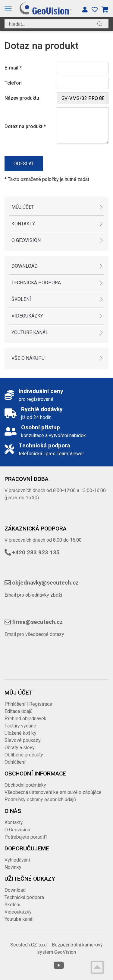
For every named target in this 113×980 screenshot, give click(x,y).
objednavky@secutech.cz (45, 583)
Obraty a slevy (20, 748)
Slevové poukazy (23, 740)
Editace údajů (19, 711)
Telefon (13, 83)
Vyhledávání (17, 860)
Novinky (13, 867)
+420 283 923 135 (36, 553)
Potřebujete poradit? (26, 837)
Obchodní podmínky (25, 785)
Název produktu (22, 98)
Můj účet (23, 207)
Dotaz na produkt (25, 126)
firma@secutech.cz (37, 622)
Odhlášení (15, 762)
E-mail (13, 68)
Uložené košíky (20, 733)
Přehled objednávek (25, 719)
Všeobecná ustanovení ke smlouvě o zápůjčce (53, 792)
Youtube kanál (30, 332)
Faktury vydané (20, 726)
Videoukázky (27, 316)
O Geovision (26, 240)
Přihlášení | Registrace (28, 704)
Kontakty (23, 224)
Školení (21, 299)
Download (25, 266)
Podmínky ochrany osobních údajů (40, 799)
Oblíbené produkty (24, 755)
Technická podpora (36, 283)
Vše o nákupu (28, 358)
